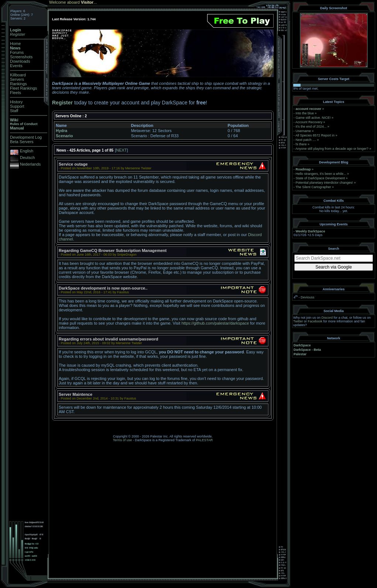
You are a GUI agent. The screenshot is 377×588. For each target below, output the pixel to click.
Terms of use (123, 440)
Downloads (20, 61)
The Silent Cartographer (313, 187)
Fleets (16, 93)
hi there (301, 144)
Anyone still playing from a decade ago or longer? (332, 149)
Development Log (26, 137)
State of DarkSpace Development (321, 178)
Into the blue (305, 113)
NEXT (121, 150)
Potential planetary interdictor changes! (325, 183)
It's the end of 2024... (311, 127)
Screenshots (21, 57)
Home (15, 44)
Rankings (18, 84)
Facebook (315, 321)
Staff (14, 111)
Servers (17, 79)
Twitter (298, 321)
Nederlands (30, 164)
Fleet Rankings (23, 88)
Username (304, 131)
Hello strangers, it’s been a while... (321, 174)
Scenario (64, 136)
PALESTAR (204, 440)
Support (17, 106)
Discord (327, 318)
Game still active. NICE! (314, 118)
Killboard (18, 75)
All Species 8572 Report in (315, 135)
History (16, 102)
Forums (17, 52)
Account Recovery (309, 122)
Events (16, 66)
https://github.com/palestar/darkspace (215, 323)
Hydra (61, 131)
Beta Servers (22, 142)
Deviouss (307, 297)
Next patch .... (306, 140)
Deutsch (27, 158)
